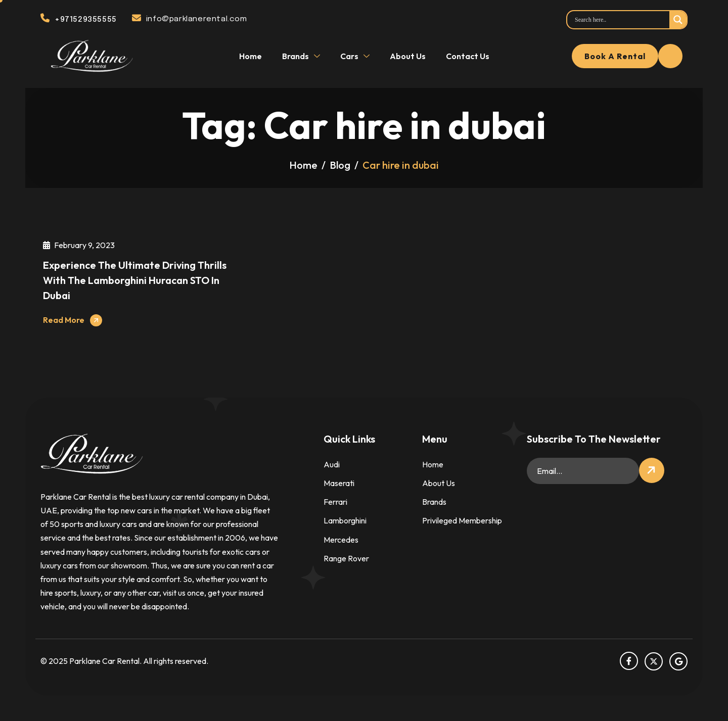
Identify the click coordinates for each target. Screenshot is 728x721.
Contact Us (468, 56)
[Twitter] (654, 661)
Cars (356, 56)
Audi (332, 464)
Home (251, 56)
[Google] (678, 661)
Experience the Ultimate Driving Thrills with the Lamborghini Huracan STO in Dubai (135, 280)
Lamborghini (345, 520)
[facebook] (629, 661)
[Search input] (621, 20)
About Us (408, 56)
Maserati (339, 483)
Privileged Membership (462, 520)
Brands (302, 56)
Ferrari (335, 502)
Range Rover (346, 558)
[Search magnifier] (678, 20)
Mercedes (341, 540)
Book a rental (615, 56)
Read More (64, 320)
